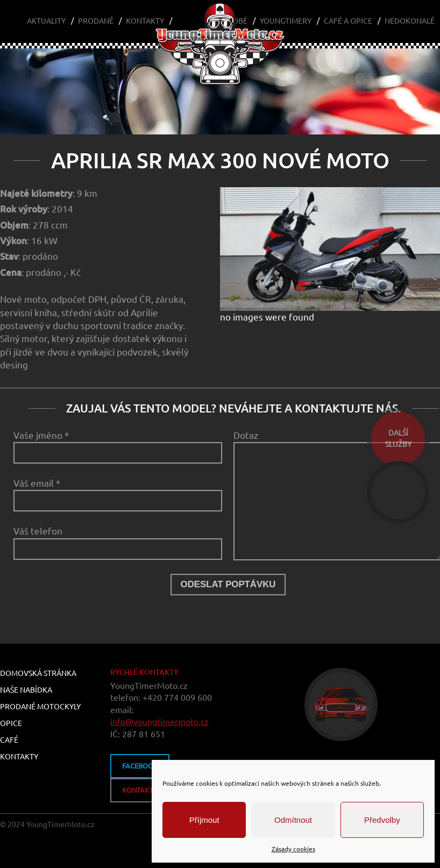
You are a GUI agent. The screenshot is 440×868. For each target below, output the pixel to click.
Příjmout (204, 820)
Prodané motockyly (40, 707)
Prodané (96, 21)
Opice (11, 723)
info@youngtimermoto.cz (159, 722)
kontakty (140, 790)
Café (9, 740)
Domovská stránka (38, 673)
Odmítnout (293, 820)
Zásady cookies (293, 849)
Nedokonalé (410, 21)
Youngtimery (286, 21)
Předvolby (382, 820)
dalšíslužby (398, 439)
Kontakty (145, 21)
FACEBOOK (140, 766)
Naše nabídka (26, 690)
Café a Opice (348, 21)
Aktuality (46, 21)
